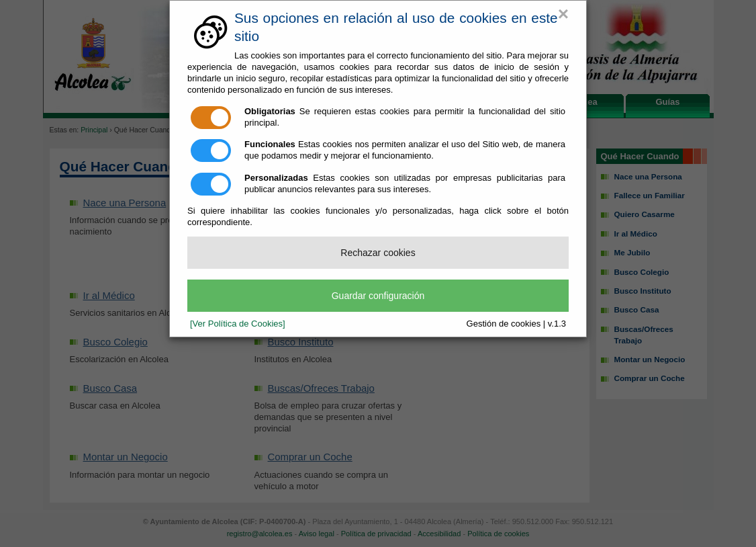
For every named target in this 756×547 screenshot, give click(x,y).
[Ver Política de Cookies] (238, 324)
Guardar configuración (378, 296)
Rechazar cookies (378, 253)
